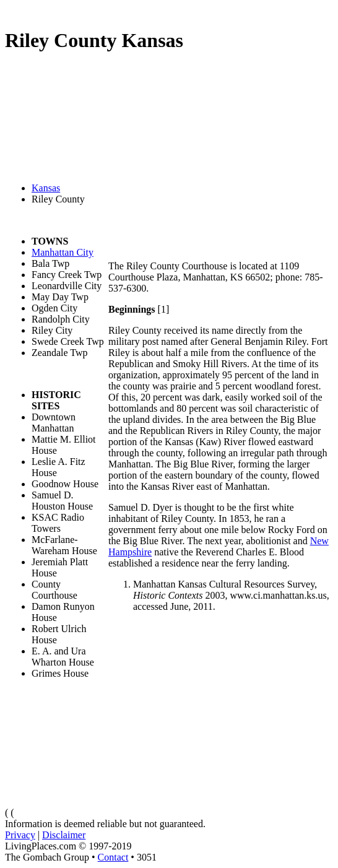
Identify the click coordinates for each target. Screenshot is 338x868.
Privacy (20, 835)
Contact (113, 857)
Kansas (46, 188)
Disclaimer (64, 835)
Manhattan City (63, 252)
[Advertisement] (220, 164)
